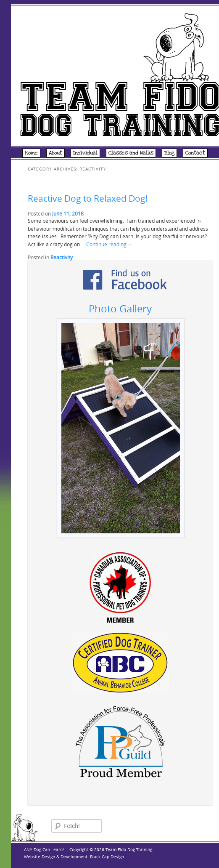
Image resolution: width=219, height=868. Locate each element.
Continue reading (109, 244)
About (55, 153)
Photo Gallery (120, 309)
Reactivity (62, 257)
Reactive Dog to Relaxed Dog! (88, 198)
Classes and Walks (131, 153)
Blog (169, 153)
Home (31, 153)
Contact (195, 153)
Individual (85, 153)
